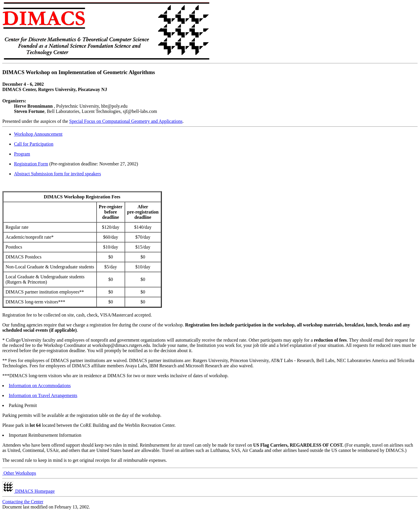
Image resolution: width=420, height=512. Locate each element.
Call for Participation (34, 144)
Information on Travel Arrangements (43, 395)
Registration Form (31, 164)
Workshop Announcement (38, 134)
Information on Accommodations (40, 386)
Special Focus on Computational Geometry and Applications (126, 121)
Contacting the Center (23, 502)
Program (22, 154)
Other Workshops (19, 473)
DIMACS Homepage (29, 491)
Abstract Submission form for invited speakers (57, 174)
